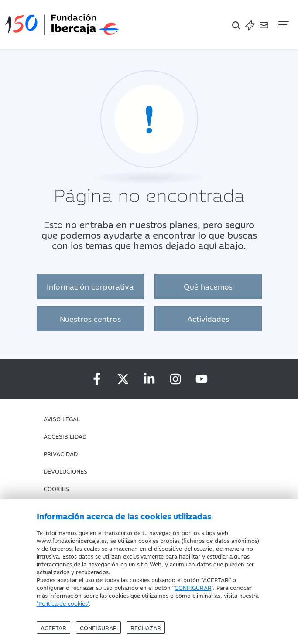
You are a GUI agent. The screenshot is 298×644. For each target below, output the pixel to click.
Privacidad (61, 453)
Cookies (56, 488)
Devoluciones (65, 471)
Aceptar (53, 627)
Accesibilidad (65, 436)
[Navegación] (283, 24)
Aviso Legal (62, 419)
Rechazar (146, 627)
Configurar (98, 627)
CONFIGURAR (193, 587)
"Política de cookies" (63, 603)
